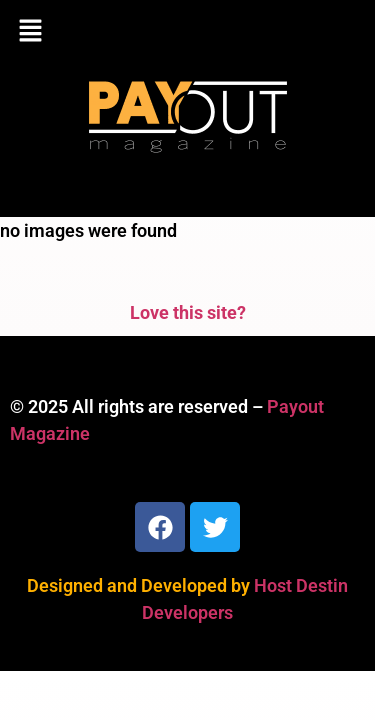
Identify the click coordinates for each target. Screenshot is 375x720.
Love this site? (188, 312)
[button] (187, 32)
